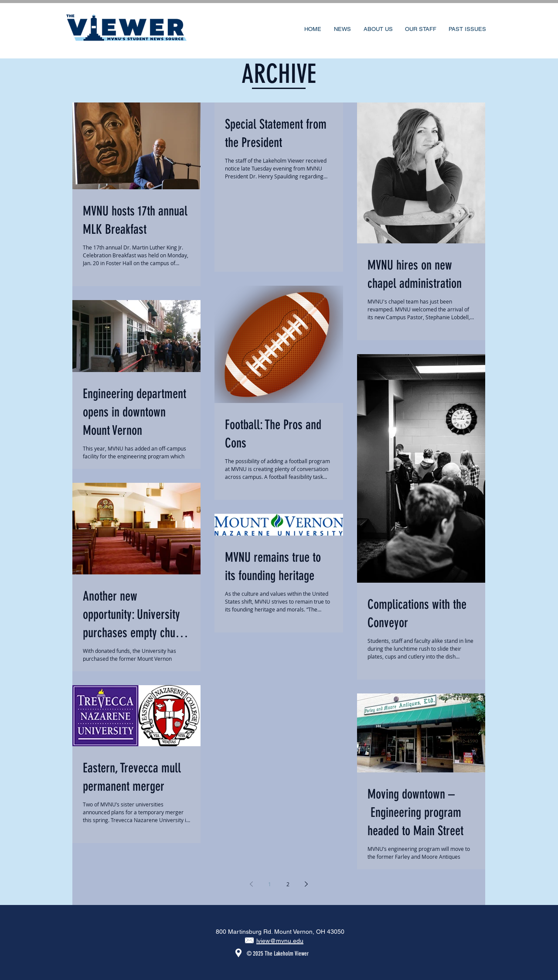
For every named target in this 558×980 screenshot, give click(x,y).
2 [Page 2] (288, 884)
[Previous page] (252, 884)
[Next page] (306, 884)
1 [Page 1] (270, 884)
